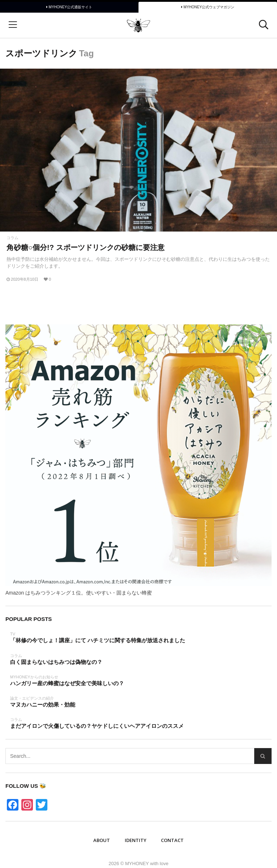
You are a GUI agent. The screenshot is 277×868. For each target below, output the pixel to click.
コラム (12, 238)
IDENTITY (136, 840)
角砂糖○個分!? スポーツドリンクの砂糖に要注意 (86, 247)
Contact (172, 840)
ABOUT (102, 840)
